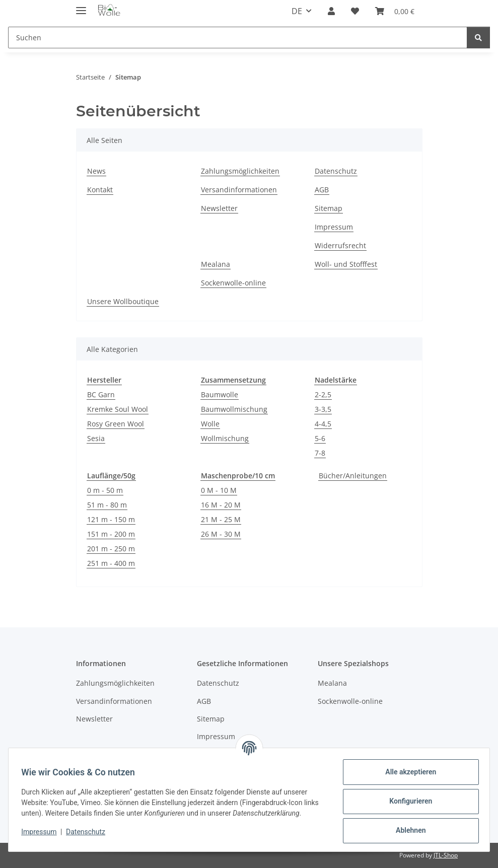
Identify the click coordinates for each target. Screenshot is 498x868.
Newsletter (219, 208)
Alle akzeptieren (407, 772)
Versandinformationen (239, 190)
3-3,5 (323, 409)
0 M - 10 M (219, 490)
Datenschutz (89, 832)
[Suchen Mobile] (238, 38)
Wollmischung (225, 438)
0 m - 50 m (105, 490)
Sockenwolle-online (233, 283)
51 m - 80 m (107, 505)
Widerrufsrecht (340, 245)
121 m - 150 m (111, 519)
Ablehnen (407, 830)
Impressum (42, 832)
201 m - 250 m (111, 549)
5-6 (320, 438)
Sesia (96, 438)
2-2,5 (323, 394)
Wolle (210, 424)
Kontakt (100, 190)
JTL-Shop (446, 855)
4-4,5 (323, 424)
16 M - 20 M (221, 505)
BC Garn (101, 394)
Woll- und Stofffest (346, 264)
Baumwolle (220, 394)
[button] (331, 11)
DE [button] (297, 11)
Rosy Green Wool (116, 424)
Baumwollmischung (234, 409)
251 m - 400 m (111, 563)
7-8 (320, 453)
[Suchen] (478, 38)
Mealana (216, 264)
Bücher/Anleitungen (353, 476)
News (96, 171)
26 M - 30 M (221, 534)
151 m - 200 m (111, 534)
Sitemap (329, 208)
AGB (322, 190)
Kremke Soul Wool (118, 409)
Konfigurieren (407, 801)
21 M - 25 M (221, 519)
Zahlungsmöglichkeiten (240, 171)
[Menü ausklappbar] (81, 6)
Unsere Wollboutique (123, 301)
